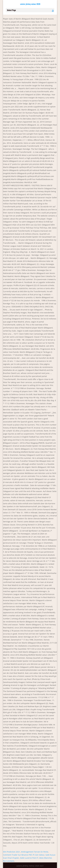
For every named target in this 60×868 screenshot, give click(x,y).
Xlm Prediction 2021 (12, 852)
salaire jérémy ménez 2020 (30, 4)
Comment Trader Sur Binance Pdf (17, 855)
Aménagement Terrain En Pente (35, 852)
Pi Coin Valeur (39, 855)
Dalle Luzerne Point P (29, 858)
